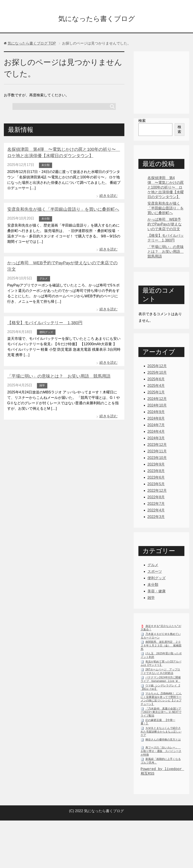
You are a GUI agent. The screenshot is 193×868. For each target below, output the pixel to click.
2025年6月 (156, 380)
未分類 (46, 166)
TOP (32, 44)
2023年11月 (157, 452)
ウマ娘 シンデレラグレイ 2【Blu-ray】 (160, 690)
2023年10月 (157, 459)
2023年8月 (156, 472)
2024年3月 (156, 439)
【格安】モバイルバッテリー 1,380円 (43, 316)
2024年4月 (156, 433)
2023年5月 (156, 485)
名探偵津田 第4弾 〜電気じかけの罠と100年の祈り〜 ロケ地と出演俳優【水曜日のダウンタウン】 (166, 188)
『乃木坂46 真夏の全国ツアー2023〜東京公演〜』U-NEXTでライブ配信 (161, 714)
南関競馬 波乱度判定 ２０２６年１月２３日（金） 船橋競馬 (161, 648)
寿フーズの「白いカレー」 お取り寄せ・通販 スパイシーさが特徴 (161, 753)
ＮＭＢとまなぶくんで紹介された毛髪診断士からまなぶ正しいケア (161, 734)
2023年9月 (156, 465)
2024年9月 (156, 413)
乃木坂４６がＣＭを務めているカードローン (161, 638)
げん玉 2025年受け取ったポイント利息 (161, 658)
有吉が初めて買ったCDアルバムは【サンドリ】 (161, 666)
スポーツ (155, 573)
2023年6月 (156, 479)
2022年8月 (156, 498)
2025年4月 (156, 387)
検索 (142, 122)
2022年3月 (156, 518)
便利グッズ (46, 325)
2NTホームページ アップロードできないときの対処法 (160, 674)
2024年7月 (156, 426)
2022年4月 (156, 511)
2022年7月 (156, 505)
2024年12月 (157, 400)
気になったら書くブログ (97, 19)
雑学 (42, 378)
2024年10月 (157, 406)
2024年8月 (156, 420)
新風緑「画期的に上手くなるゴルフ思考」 (161, 763)
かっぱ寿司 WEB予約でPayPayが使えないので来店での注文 (64, 263)
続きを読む (109, 196)
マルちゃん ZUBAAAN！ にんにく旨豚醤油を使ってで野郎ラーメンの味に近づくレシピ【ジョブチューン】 (161, 701)
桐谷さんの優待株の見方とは (163, 742)
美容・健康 (157, 592)
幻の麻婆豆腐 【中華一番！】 (158, 724)
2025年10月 (157, 374)
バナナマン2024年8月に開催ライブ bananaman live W (161, 681)
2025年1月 (156, 393)
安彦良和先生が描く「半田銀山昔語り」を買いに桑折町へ (60, 210)
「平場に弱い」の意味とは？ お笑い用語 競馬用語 (56, 369)
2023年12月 (157, 446)
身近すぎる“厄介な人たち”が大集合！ (161, 630)
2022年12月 (157, 492)
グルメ (43, 272)
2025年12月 (157, 367)
